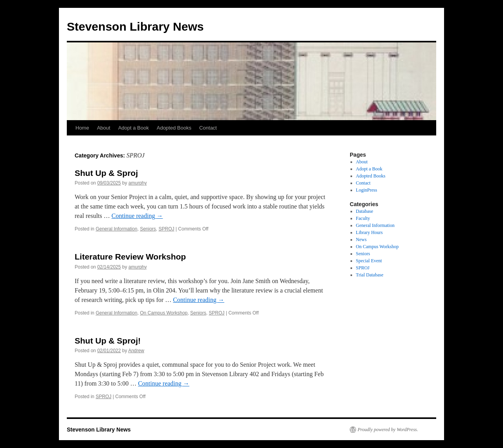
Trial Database (370, 275)
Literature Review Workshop (130, 257)
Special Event (369, 261)
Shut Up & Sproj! (108, 341)
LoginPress (367, 190)
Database (365, 211)
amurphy (138, 183)
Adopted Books (174, 128)
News (361, 240)
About (104, 128)
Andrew (136, 351)
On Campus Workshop (164, 313)
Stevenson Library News (135, 27)
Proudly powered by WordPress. (388, 430)
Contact (208, 128)
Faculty (363, 218)
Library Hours (369, 232)
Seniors (148, 229)
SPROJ (166, 229)
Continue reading (137, 216)
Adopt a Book (134, 128)
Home (82, 128)
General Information (116, 229)
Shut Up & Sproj (106, 173)
